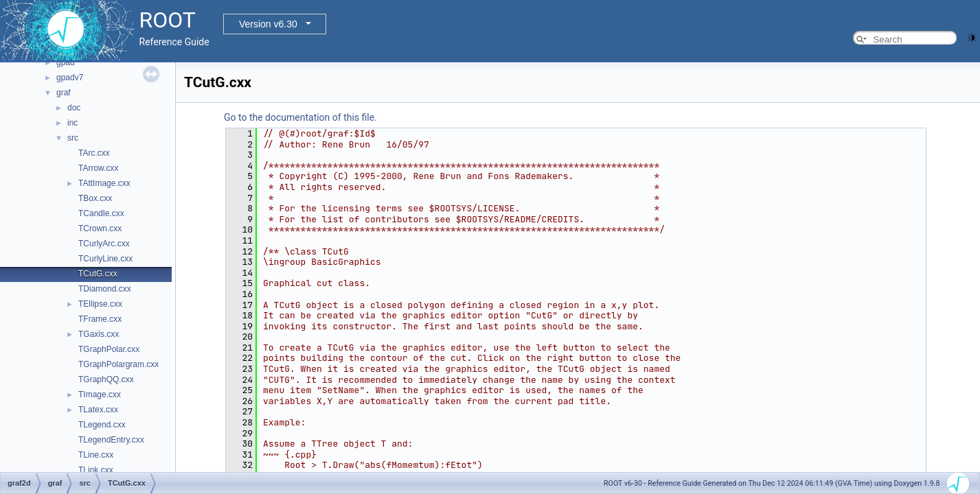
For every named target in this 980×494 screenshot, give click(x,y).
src (73, 138)
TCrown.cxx (100, 228)
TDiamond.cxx (105, 289)
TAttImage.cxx (104, 183)
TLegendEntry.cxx (111, 440)
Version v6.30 (268, 24)
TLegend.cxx (102, 425)
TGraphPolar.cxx (109, 349)
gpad (66, 62)
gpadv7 (70, 78)
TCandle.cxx (101, 213)
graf (64, 93)
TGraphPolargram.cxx (118, 364)
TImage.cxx (100, 395)
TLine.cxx (96, 455)
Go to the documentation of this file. (300, 117)
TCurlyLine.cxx (105, 259)
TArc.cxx (94, 153)
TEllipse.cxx (100, 304)
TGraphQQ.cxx (106, 379)
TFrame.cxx (100, 319)
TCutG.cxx (98, 274)
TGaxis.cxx (99, 334)
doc (74, 108)
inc (72, 123)
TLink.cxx (96, 470)
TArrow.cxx (98, 168)
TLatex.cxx (98, 410)
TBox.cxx (95, 198)
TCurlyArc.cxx (104, 244)
